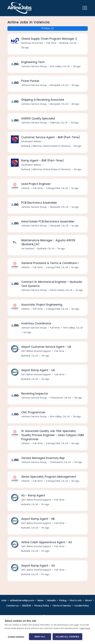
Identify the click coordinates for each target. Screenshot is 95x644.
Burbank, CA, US (68, 43)
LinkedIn (51, 600)
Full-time (51, 43)
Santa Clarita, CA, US (61, 290)
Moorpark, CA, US (59, 85)
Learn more (85, 628)
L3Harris (25, 188)
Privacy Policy (42, 606)
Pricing (63, 600)
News (40, 600)
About (88, 600)
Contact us (12, 606)
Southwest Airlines (31, 141)
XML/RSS (26, 606)
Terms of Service (62, 606)
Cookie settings (16, 637)
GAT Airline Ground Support (36, 351)
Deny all (40, 637)
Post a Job (76, 600)
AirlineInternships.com (22, 600)
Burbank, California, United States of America (46, 146)
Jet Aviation (28, 249)
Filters (48, 29)
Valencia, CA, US (59, 123)
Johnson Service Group (34, 66)
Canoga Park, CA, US (57, 188)
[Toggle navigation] (85, 8)
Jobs (4, 600)
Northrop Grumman (32, 43)
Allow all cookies (67, 637)
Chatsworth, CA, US (60, 398)
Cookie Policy (82, 606)
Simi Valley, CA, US (60, 66)
